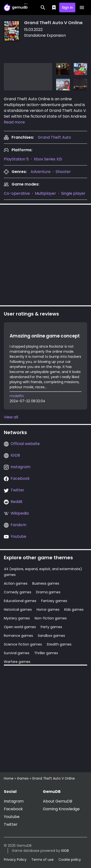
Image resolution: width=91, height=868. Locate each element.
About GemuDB (58, 801)
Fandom (18, 525)
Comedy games (18, 592)
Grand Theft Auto (54, 137)
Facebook (20, 478)
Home (9, 778)
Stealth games (59, 644)
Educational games (20, 601)
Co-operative (17, 193)
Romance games (18, 636)
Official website (25, 444)
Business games (46, 583)
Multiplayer (45, 193)
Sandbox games (51, 636)
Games (23, 778)
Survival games (17, 653)
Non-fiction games (51, 618)
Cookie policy (70, 860)
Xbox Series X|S (48, 159)
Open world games (20, 627)
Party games (51, 627)
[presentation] (54, 137)
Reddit (17, 502)
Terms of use (42, 860)
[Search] (43, 7)
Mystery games (17, 618)
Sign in (67, 7)
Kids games (74, 610)
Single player (73, 193)
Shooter (63, 172)
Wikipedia (20, 513)
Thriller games (46, 653)
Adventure (41, 172)
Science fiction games (23, 644)
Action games (16, 583)
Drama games (48, 592)
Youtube (18, 536)
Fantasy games (54, 601)
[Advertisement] (45, 254)
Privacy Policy (15, 860)
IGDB (15, 455)
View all (11, 417)
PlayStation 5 (16, 159)
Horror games (48, 610)
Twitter (17, 490)
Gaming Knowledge (61, 809)
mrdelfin (17, 396)
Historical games (18, 610)
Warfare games (17, 662)
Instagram (20, 467)
